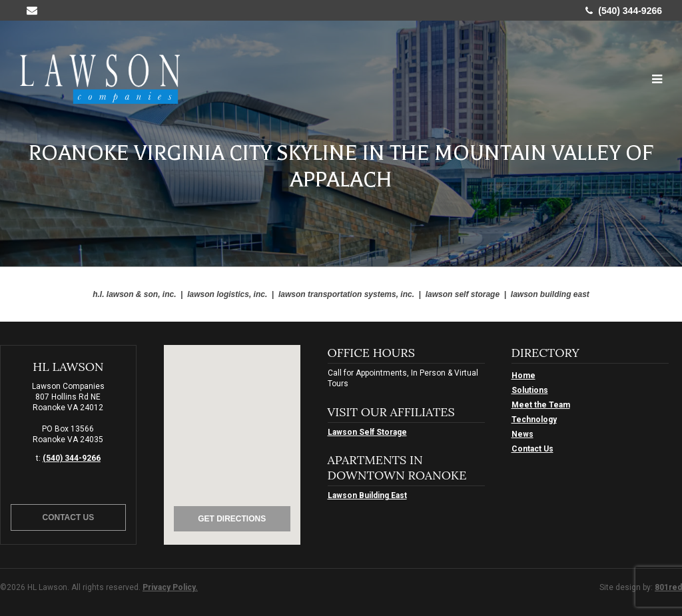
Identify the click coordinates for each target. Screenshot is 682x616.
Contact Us (69, 517)
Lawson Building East (367, 495)
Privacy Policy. (170, 587)
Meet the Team (541, 405)
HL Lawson (100, 79)
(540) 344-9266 (624, 11)
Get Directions (232, 519)
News (522, 434)
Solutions (530, 390)
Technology (534, 420)
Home (523, 376)
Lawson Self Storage (367, 432)
